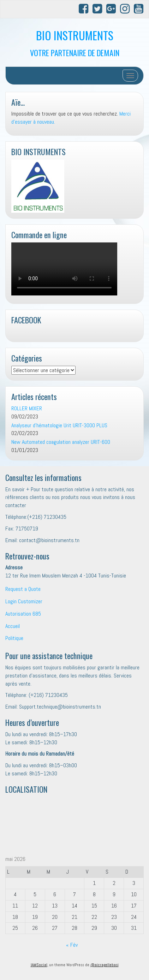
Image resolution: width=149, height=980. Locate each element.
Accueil (13, 626)
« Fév (72, 945)
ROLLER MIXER (27, 408)
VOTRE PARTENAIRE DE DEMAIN (75, 52)
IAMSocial (39, 965)
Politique (14, 638)
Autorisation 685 (23, 614)
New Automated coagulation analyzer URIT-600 (61, 442)
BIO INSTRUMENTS (75, 35)
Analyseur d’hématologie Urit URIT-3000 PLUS (59, 425)
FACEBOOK (26, 320)
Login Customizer (24, 601)
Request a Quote (23, 589)
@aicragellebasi (105, 965)
